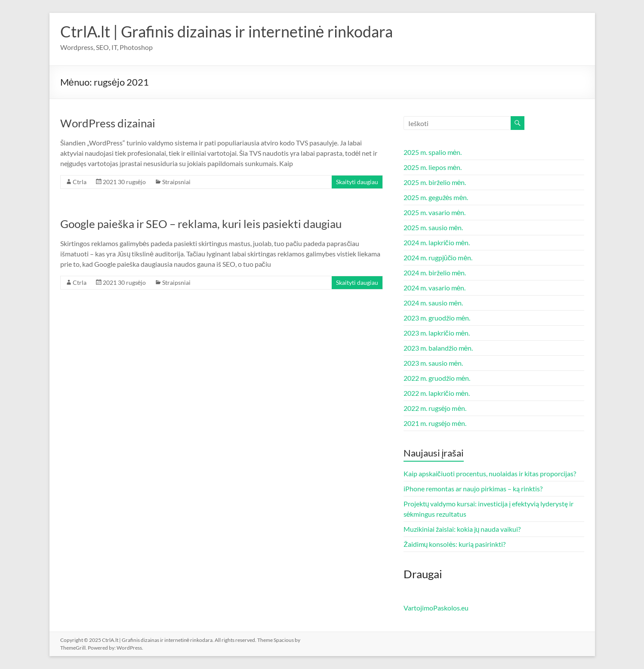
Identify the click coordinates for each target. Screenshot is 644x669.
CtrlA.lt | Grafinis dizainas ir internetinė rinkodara (226, 31)
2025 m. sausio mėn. (433, 227)
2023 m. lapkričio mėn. (437, 333)
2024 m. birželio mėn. (435, 273)
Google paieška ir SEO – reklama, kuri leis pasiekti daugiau (201, 224)
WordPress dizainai (108, 123)
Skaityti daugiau (357, 182)
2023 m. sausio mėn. (433, 363)
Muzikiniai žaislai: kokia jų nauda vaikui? (462, 529)
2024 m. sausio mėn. (433, 303)
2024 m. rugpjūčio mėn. (438, 257)
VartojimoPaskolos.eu (436, 608)
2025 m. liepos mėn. (433, 167)
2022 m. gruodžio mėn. (437, 378)
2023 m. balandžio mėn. (438, 348)
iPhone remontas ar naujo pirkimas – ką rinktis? (473, 489)
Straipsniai (176, 182)
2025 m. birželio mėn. (435, 182)
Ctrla (80, 182)
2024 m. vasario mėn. (435, 288)
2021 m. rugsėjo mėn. (435, 423)
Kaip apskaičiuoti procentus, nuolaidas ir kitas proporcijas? (490, 473)
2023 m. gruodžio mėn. (437, 318)
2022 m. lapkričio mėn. (437, 393)
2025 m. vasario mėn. (435, 212)
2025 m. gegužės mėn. (436, 197)
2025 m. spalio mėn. (433, 152)
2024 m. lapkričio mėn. (437, 242)
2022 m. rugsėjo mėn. (435, 408)
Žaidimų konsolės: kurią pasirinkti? (455, 544)
